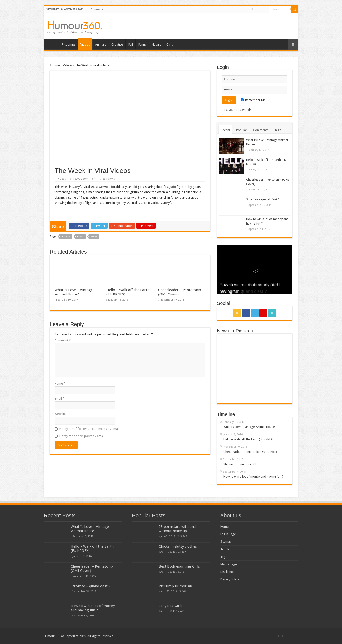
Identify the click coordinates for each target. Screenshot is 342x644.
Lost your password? (237, 110)
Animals (101, 44)
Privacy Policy (230, 579)
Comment (63, 340)
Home (53, 44)
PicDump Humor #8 (175, 586)
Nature (156, 44)
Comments (261, 130)
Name (60, 384)
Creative (117, 44)
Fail (131, 44)
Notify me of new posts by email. (82, 436)
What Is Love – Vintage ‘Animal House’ (74, 292)
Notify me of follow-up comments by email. (90, 429)
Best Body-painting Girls (179, 566)
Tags (278, 130)
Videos (85, 44)
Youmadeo (98, 9)
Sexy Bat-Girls (171, 606)
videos (66, 237)
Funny (142, 44)
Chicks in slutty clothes (178, 546)
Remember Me (253, 100)
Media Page (229, 564)
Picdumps (69, 44)
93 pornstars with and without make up (177, 529)
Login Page (228, 534)
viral (81, 237)
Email (59, 399)
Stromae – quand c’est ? (263, 199)
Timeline (226, 549)
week (94, 237)
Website (60, 414)
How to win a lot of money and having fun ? (93, 608)
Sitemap (226, 542)
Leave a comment (84, 179)
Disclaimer (228, 572)
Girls (170, 44)
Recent (225, 130)
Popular (242, 130)
